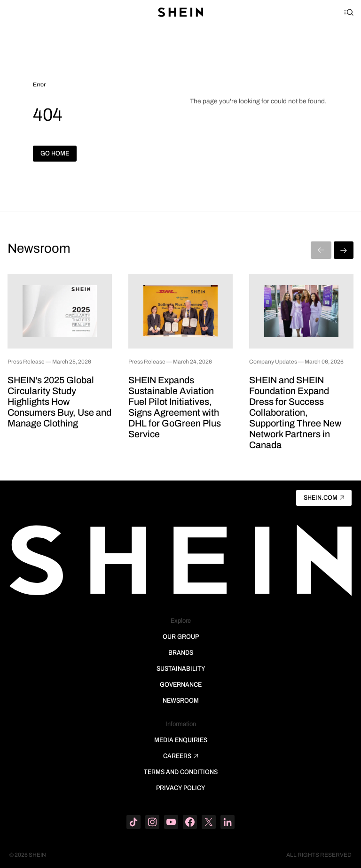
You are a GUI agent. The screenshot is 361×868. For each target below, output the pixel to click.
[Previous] (321, 250)
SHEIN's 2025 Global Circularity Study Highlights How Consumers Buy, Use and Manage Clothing (59, 402)
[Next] (344, 250)
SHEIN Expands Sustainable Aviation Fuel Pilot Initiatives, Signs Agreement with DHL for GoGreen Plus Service (175, 407)
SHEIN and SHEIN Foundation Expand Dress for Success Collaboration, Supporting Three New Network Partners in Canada (295, 412)
